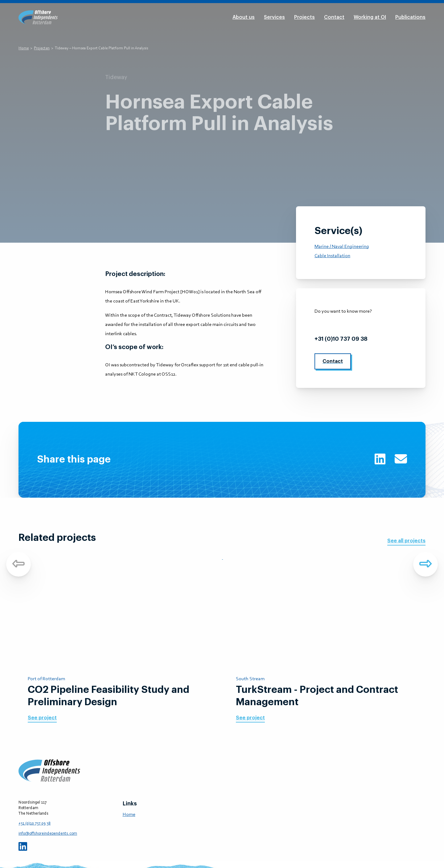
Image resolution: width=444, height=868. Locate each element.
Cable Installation (332, 256)
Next (425, 564)
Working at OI (370, 17)
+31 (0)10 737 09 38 (341, 339)
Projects (304, 17)
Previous (18, 564)
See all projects (406, 541)
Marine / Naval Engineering (342, 247)
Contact (334, 17)
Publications (410, 17)
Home (24, 48)
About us (244, 17)
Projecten (42, 48)
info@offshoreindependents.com (361, 325)
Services (274, 17)
